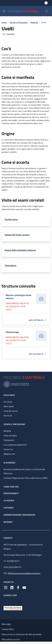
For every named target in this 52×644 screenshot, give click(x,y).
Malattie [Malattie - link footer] (7, 431)
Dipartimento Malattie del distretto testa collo (17, 306)
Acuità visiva (11, 219)
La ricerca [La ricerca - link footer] (9, 500)
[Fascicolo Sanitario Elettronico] (13, 608)
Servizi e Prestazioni (19, 22)
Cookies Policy (8, 629)
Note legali (6, 624)
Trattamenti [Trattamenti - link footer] (9, 440)
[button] (47, 11)
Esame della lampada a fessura (20, 250)
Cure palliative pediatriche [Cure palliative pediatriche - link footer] (15, 445)
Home (4, 22)
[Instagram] (6, 587)
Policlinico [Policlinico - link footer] (9, 395)
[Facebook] (18, 587)
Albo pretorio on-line (11, 639)
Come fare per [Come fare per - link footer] (11, 487)
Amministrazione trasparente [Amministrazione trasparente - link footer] (19, 515)
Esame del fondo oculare (17, 235)
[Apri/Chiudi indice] (1, 643)
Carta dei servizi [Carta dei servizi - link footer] (11, 411)
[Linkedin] (12, 587)
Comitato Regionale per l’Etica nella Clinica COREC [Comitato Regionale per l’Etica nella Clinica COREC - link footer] (26, 478)
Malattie (34, 22)
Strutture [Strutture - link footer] (8, 416)
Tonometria (10, 265)
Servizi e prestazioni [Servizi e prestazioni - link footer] (14, 424)
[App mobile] (6, 601)
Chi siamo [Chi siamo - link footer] (8, 402)
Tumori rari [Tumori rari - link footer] (8, 449)
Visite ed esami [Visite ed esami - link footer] (10, 436)
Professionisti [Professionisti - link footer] (11, 493)
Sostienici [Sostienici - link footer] (9, 508)
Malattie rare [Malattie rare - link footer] (9, 454)
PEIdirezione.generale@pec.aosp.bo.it (24, 573)
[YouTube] (24, 587)
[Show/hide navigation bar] (4, 11)
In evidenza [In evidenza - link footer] (9, 463)
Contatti (8, 538)
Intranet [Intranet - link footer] (8, 522)
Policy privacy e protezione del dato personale (21, 634)
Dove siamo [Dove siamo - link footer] (9, 406)
